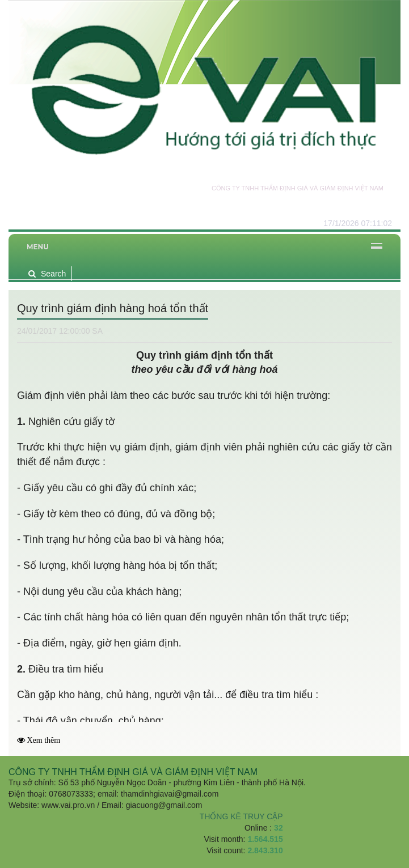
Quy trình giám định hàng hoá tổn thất (113, 308)
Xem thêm (44, 740)
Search (47, 274)
